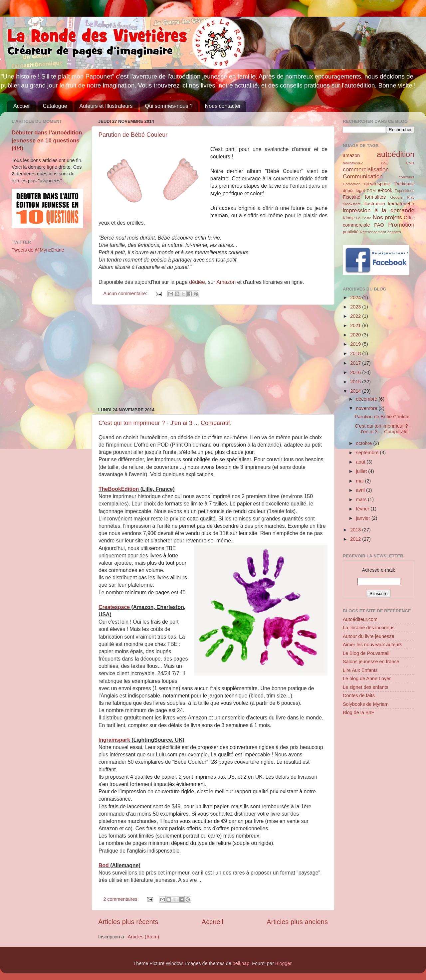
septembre (368, 453)
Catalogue (55, 106)
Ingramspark (115, 740)
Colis (410, 163)
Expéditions (404, 191)
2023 (356, 307)
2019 (356, 344)
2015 (356, 382)
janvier (364, 518)
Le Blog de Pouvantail (366, 653)
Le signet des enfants (366, 687)
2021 (356, 325)
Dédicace (404, 184)
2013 (356, 530)
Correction (352, 184)
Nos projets (387, 217)
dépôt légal (354, 191)
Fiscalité (352, 197)
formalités (375, 197)
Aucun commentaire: (126, 294)
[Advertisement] (213, 356)
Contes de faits (359, 695)
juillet (362, 471)
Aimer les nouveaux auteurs (372, 645)
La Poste (364, 218)
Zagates (394, 232)
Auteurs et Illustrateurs (106, 106)
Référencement (373, 232)
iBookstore (352, 204)
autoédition (396, 154)
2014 (356, 391)
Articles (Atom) (143, 937)
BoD (385, 163)
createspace (377, 184)
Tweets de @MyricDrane (38, 250)
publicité (351, 232)
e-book (385, 190)
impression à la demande (379, 210)
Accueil (22, 106)
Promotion (401, 225)
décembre (367, 399)
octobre (365, 443)
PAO (379, 225)
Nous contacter (223, 106)
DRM (371, 191)
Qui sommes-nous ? (169, 106)
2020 (356, 335)
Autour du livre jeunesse (368, 636)
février (363, 509)
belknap (241, 963)
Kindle (349, 218)
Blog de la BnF (358, 712)
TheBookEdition (119, 489)
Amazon (227, 282)
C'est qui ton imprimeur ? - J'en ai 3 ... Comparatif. (165, 423)
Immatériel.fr (401, 204)
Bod (104, 865)
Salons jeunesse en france (371, 662)
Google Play (402, 197)
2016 (356, 372)
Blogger (283, 963)
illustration (374, 204)
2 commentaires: (121, 899)
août (361, 462)
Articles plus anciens (297, 922)
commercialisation (366, 169)
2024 (356, 297)
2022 (356, 316)
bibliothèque (353, 163)
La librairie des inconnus (369, 628)
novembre (367, 408)
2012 (356, 539)
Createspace (115, 607)
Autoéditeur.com (360, 619)
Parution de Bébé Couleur (133, 135)
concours (407, 177)
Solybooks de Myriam (366, 704)
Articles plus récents (128, 922)
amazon (351, 155)
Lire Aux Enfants (360, 670)
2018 (356, 353)
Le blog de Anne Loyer (367, 679)
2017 (356, 363)
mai (361, 481)
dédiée (197, 282)
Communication (363, 176)
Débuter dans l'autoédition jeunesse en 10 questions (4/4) (47, 140)
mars (362, 499)
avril (361, 490)
